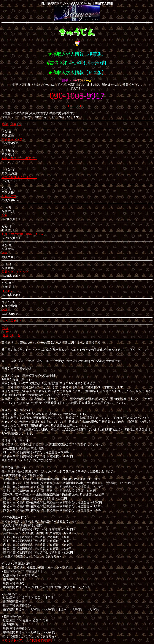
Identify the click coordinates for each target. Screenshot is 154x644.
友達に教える (11, 335)
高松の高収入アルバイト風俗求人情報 (27, 640)
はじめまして (10, 291)
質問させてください (15, 272)
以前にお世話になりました (19, 177)
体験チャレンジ (12, 139)
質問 (4, 215)
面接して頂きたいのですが (19, 158)
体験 (4, 253)
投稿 (5, 124)
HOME (7, 332)
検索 (13, 124)
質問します (9, 196)
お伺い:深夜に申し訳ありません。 (24, 234)
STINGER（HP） (77, 106)
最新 (13, 321)
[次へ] (5, 321)
